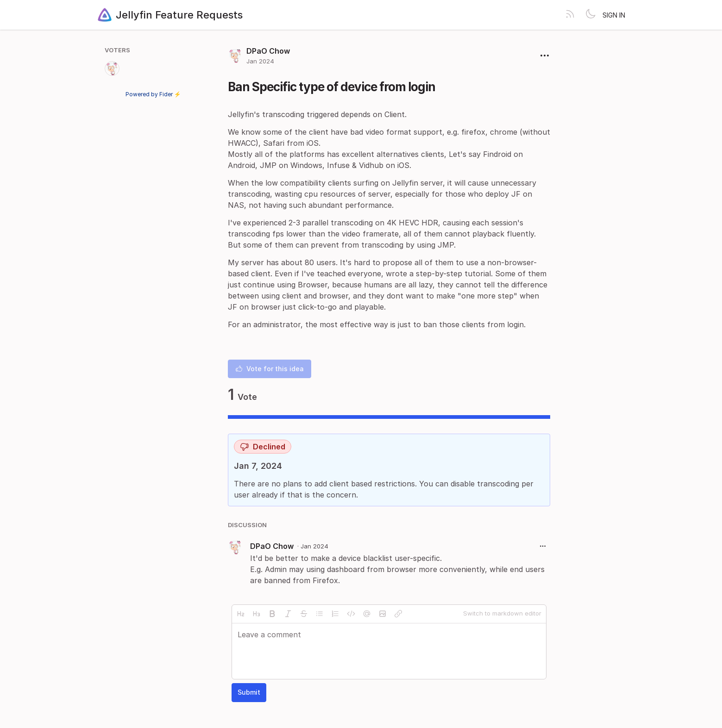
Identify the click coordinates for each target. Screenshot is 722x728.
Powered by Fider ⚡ (153, 94)
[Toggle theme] (590, 15)
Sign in (614, 15)
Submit (249, 692)
